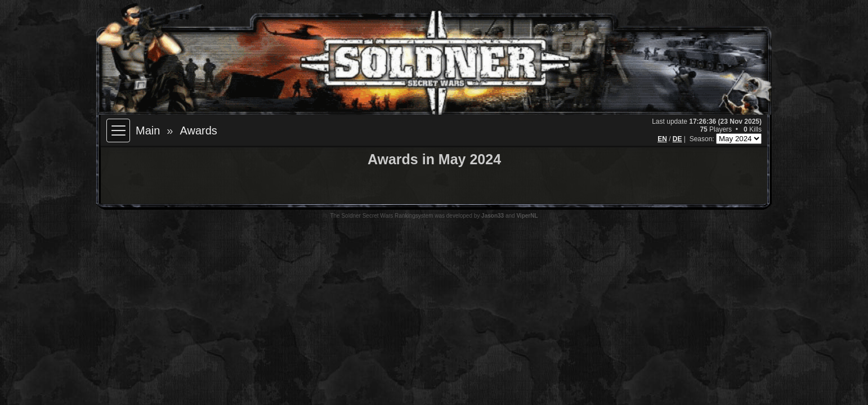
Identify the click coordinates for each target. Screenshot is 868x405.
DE (677, 139)
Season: (703, 139)
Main (148, 130)
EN (662, 139)
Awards (198, 130)
